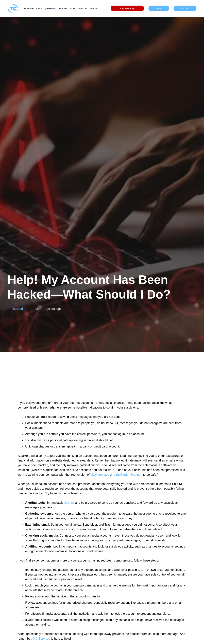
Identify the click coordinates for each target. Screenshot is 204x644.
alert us (69, 503)
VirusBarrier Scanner (127, 475)
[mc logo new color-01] (14, 8)
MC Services (42, 639)
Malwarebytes (100, 475)
